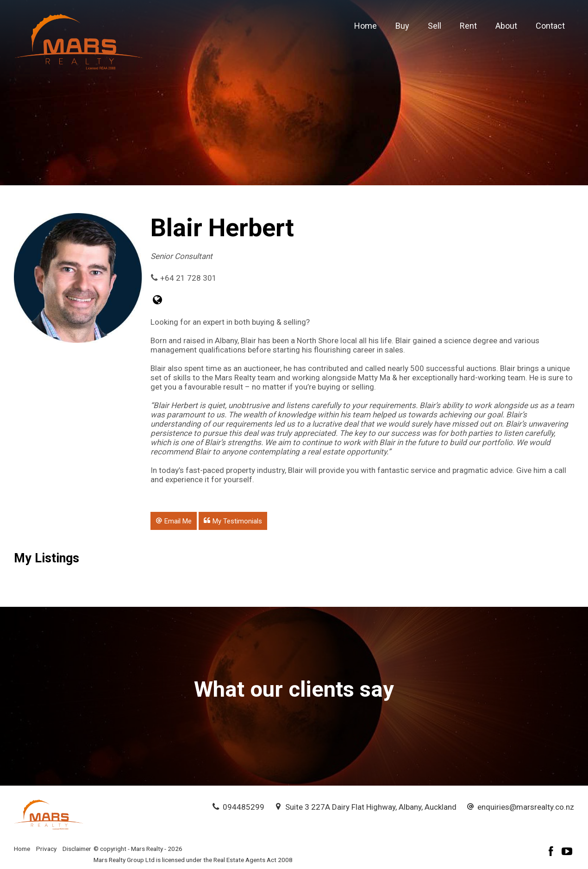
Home (366, 26)
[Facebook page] (552, 853)
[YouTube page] (567, 853)
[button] (174, 521)
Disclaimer (77, 849)
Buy (402, 26)
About (506, 26)
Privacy (46, 849)
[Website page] (157, 301)
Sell (435, 26)
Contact (550, 26)
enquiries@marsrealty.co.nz (526, 807)
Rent (468, 26)
